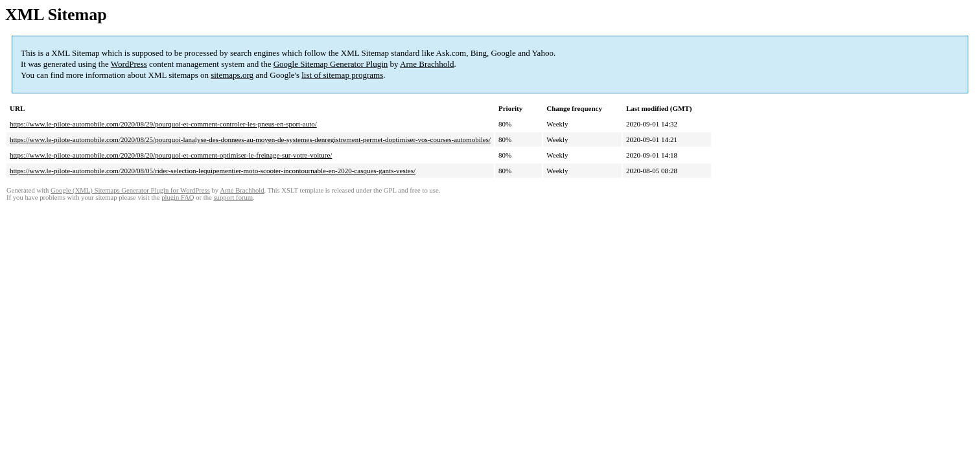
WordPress (129, 64)
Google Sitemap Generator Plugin (331, 64)
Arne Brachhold (427, 64)
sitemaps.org (232, 75)
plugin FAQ (178, 198)
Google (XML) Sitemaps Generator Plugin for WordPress (130, 190)
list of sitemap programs (342, 75)
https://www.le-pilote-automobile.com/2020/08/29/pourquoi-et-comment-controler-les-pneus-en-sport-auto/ (163, 124)
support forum (233, 198)
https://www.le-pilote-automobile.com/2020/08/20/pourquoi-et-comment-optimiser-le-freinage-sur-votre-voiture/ (171, 155)
